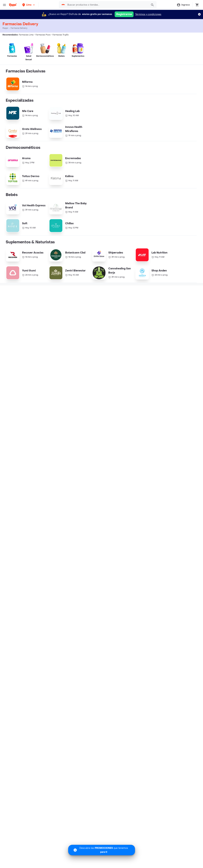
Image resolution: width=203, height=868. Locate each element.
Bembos (11, 585)
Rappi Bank (139, 702)
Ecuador (74, 589)
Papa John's (13, 594)
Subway (11, 644)
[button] (29, 5)
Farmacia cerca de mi (18, 702)
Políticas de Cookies (144, 707)
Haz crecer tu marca (81, 702)
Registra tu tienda (80, 689)
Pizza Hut (11, 589)
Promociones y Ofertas (19, 684)
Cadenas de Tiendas (18, 571)
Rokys (10, 621)
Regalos (11, 729)
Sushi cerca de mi (143, 597)
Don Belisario (14, 598)
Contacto (138, 698)
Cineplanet (12, 626)
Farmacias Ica (161, 544)
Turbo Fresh (13, 725)
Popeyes (11, 630)
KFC (9, 575)
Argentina (75, 566)
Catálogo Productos (17, 679)
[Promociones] (102, 850)
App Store (75, 745)
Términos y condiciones (148, 14)
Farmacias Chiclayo (13, 544)
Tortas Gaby (13, 658)
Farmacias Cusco (62, 544)
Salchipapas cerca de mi (147, 606)
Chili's (10, 640)
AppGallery (128, 745)
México (74, 594)
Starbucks (12, 580)
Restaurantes (14, 689)
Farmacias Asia (111, 544)
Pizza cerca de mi (143, 593)
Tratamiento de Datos (145, 693)
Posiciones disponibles (83, 693)
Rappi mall (12, 711)
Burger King (13, 603)
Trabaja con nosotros (81, 684)
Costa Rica (76, 585)
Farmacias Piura (61, 538)
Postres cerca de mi (144, 602)
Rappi (5, 28)
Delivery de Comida (144, 611)
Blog (136, 679)
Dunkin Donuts (14, 608)
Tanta (9, 649)
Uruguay (74, 603)
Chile (73, 575)
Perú (72, 598)
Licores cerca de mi (18, 715)
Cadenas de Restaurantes (21, 566)
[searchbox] (107, 5)
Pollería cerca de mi (144, 583)
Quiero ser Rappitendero (84, 698)
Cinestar (11, 663)
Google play (102, 745)
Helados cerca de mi (145, 588)
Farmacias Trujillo (112, 538)
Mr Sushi (11, 617)
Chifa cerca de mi (143, 615)
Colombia (75, 580)
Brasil (73, 571)
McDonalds (13, 612)
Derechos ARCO (142, 689)
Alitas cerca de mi (143, 620)
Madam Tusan (14, 635)
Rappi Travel (13, 720)
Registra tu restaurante (82, 679)
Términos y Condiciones (146, 684)
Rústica (10, 654)
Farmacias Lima (11, 538)
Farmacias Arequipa (164, 538)
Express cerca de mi (18, 706)
